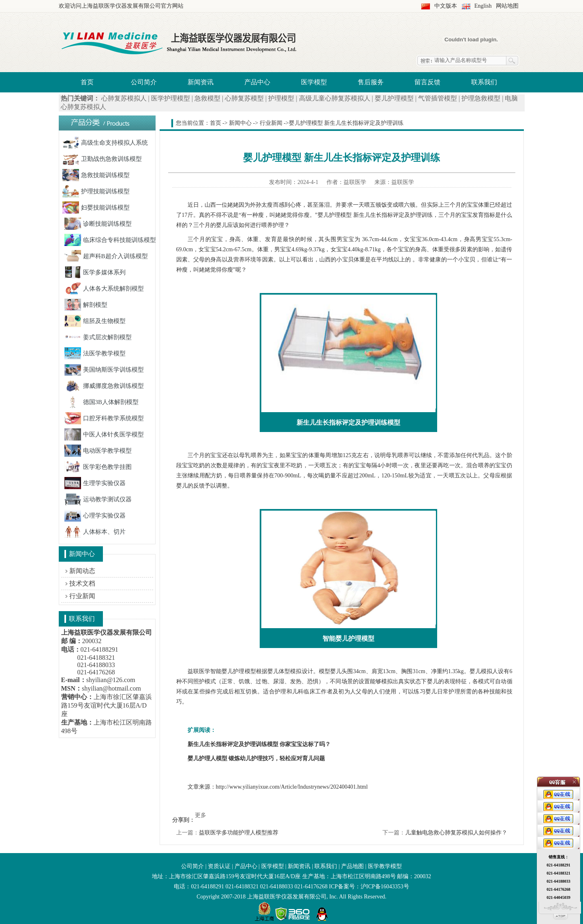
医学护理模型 (171, 98)
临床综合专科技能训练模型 (110, 240)
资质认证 (219, 866)
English (483, 6)
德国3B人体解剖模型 (102, 402)
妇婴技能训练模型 (96, 207)
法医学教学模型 (95, 353)
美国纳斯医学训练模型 (104, 370)
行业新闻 (82, 596)
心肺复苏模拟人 (124, 98)
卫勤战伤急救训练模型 (102, 159)
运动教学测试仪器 (98, 499)
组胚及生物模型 (95, 321)
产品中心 (257, 82)
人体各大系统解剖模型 (104, 289)
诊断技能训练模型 (98, 224)
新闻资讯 (201, 82)
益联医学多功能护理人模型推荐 (239, 833)
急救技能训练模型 (96, 175)
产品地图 (352, 866)
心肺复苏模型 (244, 98)
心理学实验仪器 (95, 515)
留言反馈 (427, 82)
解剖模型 (86, 305)
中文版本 (446, 6)
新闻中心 (240, 123)
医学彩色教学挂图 (98, 467)
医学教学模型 (385, 866)
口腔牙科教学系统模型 (104, 418)
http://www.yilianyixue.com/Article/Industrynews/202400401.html (292, 787)
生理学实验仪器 (95, 483)
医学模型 (314, 82)
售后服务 (371, 82)
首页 (87, 82)
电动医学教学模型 (98, 451)
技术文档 (82, 583)
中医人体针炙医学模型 (104, 434)
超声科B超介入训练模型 (106, 256)
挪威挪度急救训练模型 (104, 386)
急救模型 (207, 98)
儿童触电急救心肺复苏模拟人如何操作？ (456, 833)
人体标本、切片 (95, 532)
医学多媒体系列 (95, 272)
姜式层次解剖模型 (98, 337)
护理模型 (281, 98)
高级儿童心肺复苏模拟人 (335, 98)
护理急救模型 (481, 98)
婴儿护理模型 (394, 98)
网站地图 (507, 6)
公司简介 (144, 82)
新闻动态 (82, 571)
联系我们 (484, 82)
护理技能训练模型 (96, 191)
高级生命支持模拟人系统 (105, 143)
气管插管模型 (438, 98)
